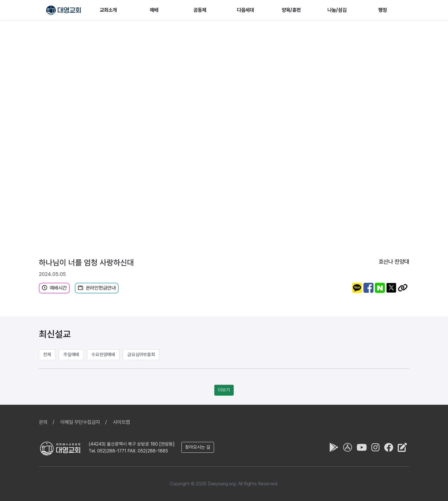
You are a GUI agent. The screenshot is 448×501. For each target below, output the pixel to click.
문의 (43, 422)
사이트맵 (121, 422)
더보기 (224, 390)
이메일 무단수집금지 (80, 422)
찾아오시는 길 (198, 447)
